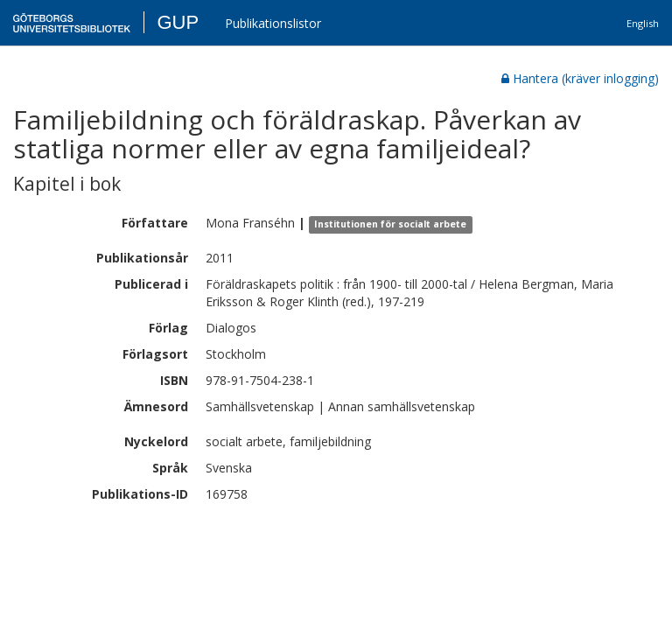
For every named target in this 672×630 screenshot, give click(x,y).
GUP (178, 22)
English (643, 23)
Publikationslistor (273, 23)
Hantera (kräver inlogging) (580, 78)
